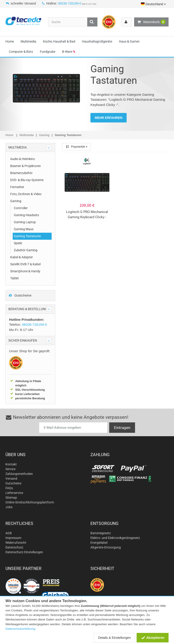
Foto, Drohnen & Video (26, 194)
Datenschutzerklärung (20, 629)
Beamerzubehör (21, 173)
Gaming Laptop (25, 222)
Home (10, 41)
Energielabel (99, 543)
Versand (11, 479)
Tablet (14, 278)
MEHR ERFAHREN (109, 118)
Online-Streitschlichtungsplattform (30, 502)
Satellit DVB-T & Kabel (25, 264)
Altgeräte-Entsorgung (106, 547)
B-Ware (69, 52)
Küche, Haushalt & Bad (59, 41)
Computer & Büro (21, 52)
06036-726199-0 (70, 3)
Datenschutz (14, 547)
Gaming (16, 201)
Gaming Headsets (26, 215)
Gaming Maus (24, 229)
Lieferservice (14, 493)
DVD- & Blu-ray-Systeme (27, 180)
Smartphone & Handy (25, 271)
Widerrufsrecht (16, 543)
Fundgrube (48, 52)
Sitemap (11, 498)
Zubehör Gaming (26, 250)
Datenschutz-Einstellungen (24, 552)
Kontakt (11, 464)
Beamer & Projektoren (25, 166)
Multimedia (28, 41)
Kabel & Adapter (22, 257)
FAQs (9, 488)
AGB (9, 533)
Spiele (18, 243)
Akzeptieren (153, 638)
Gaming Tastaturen (27, 236)
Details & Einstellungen (114, 638)
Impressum (13, 538)
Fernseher (17, 187)
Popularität (76, 147)
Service (10, 469)
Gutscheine (20, 295)
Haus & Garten (129, 41)
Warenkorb (151, 22)
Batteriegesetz (101, 533)
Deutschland (153, 4)
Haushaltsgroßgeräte (97, 41)
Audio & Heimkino (23, 159)
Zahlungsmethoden (19, 474)
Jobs (9, 507)
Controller (21, 208)
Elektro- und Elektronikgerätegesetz (115, 538)
